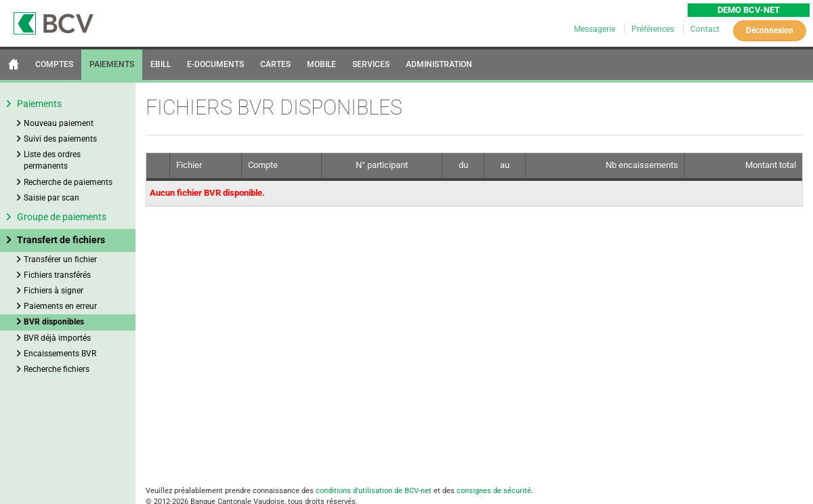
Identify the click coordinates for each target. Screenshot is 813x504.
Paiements (39, 104)
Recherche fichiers (57, 369)
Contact (705, 29)
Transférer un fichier (60, 259)
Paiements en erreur (60, 306)
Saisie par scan (51, 198)
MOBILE (321, 64)
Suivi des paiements (60, 139)
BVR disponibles (54, 322)
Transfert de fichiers (61, 240)
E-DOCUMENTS (215, 64)
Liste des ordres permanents (52, 160)
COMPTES (54, 64)
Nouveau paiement (59, 123)
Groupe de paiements (62, 217)
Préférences (654, 29)
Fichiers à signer (54, 291)
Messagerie (596, 29)
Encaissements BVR (60, 354)
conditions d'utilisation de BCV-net (374, 491)
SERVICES (371, 64)
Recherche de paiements (68, 182)
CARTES (275, 64)
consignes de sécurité (494, 491)
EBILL (161, 64)
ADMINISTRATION (439, 64)
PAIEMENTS (112, 64)
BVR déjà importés (57, 338)
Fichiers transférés (57, 275)
